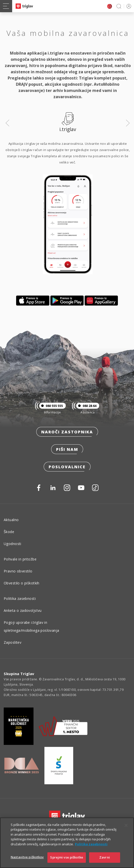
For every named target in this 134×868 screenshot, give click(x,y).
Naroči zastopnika (67, 432)
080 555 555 (51, 406)
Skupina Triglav (19, 674)
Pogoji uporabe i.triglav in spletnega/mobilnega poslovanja (32, 626)
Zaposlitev (13, 642)
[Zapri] (126, 831)
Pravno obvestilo (18, 571)
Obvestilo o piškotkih (22, 583)
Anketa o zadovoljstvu (23, 610)
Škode (9, 532)
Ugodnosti (13, 544)
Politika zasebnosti (20, 598)
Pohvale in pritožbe (20, 559)
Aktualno (11, 520)
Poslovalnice (67, 467)
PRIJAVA (128, 6)
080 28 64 (86, 406)
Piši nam (67, 449)
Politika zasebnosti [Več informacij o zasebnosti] (91, 850)
